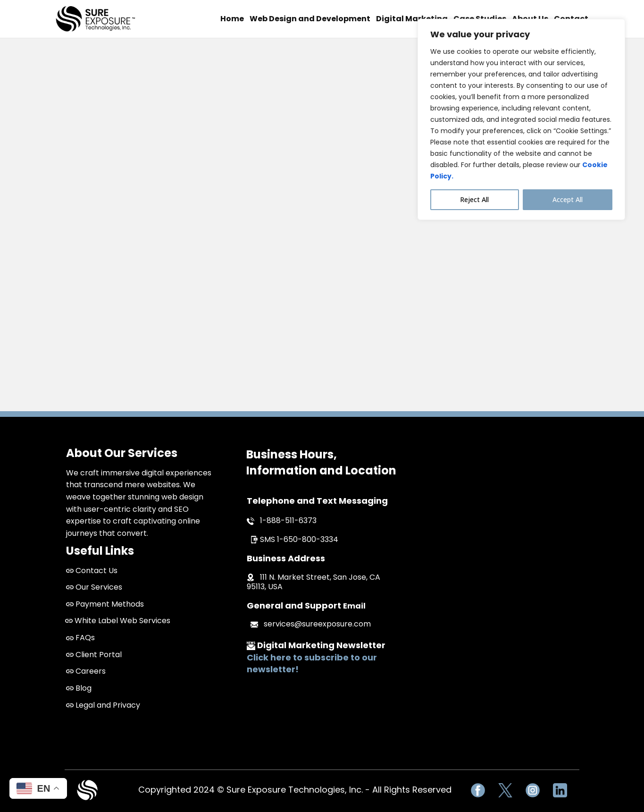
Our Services (94, 587)
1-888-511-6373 (288, 520)
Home (232, 19)
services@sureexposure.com (317, 624)
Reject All (474, 199)
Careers (86, 671)
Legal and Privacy (103, 705)
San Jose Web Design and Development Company (502, 519)
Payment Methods (105, 604)
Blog (79, 688)
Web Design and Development (310, 19)
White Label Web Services (118, 621)
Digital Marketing (412, 19)
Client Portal (94, 655)
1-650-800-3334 (308, 539)
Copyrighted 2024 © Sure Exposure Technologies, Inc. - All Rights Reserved (295, 790)
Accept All (568, 199)
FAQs (80, 638)
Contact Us (96, 571)
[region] (521, 119)
